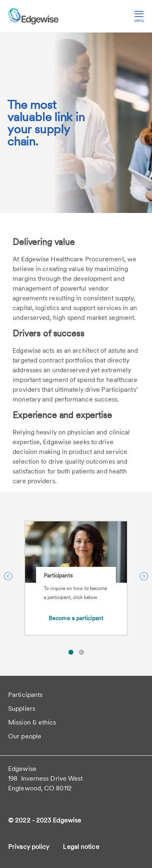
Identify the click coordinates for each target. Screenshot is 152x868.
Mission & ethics (32, 722)
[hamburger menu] (139, 16)
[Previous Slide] (8, 576)
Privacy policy (29, 847)
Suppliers (22, 709)
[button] (71, 652)
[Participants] (76, 568)
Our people (25, 736)
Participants (25, 695)
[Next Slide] (144, 576)
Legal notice (81, 847)
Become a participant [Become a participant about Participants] (76, 618)
